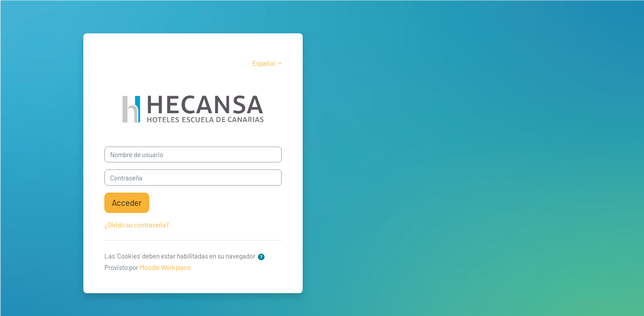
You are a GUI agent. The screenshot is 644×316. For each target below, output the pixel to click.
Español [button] (264, 63)
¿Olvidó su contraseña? (137, 225)
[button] (261, 257)
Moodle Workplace (165, 267)
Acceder (127, 203)
